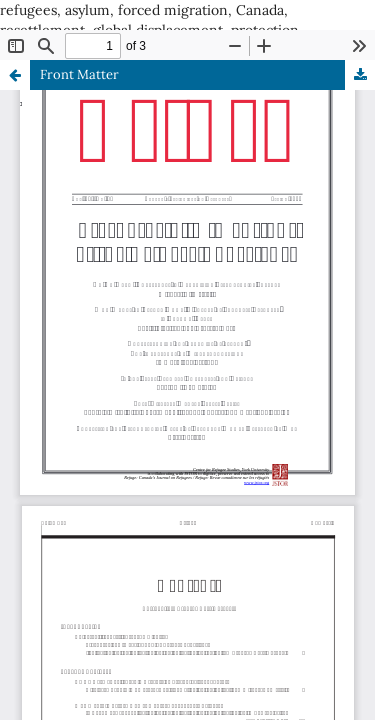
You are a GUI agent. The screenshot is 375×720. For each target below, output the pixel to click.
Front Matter (79, 74)
